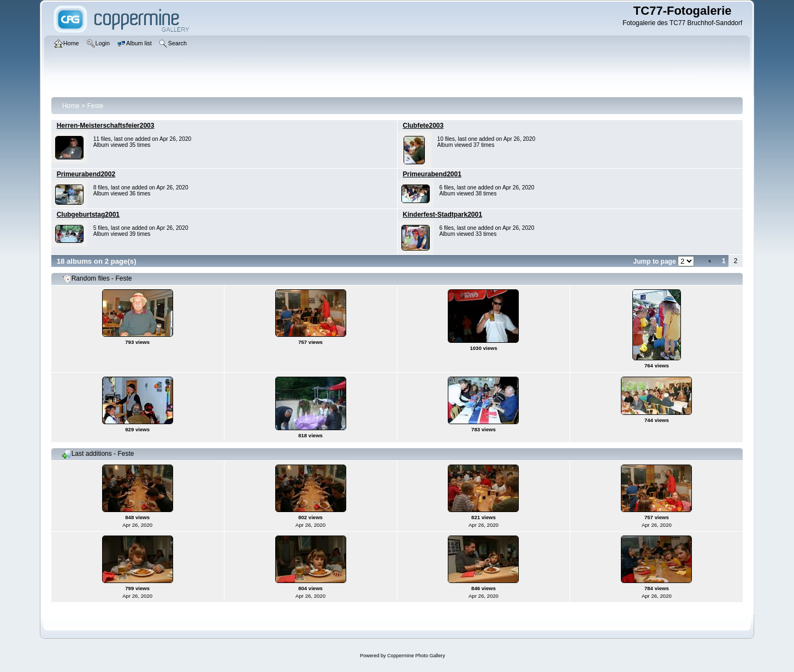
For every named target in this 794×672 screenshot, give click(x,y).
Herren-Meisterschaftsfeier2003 (106, 126)
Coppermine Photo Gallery (416, 656)
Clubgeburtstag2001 (88, 215)
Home (71, 106)
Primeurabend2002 (86, 174)
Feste (95, 106)
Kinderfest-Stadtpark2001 (443, 215)
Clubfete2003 (423, 126)
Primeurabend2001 (432, 174)
